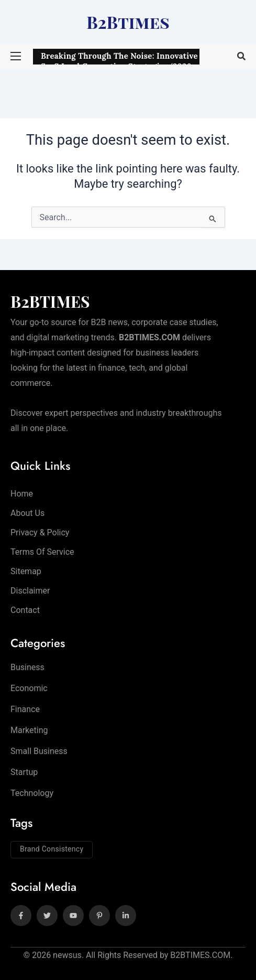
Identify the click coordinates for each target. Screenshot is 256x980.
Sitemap (26, 571)
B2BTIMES (50, 301)
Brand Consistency (52, 849)
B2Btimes (128, 22)
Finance (25, 709)
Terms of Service (42, 552)
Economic (29, 688)
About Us (27, 513)
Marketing (29, 730)
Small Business (39, 751)
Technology (32, 793)
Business (27, 667)
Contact (25, 610)
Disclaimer (30, 591)
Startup (24, 772)
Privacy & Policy (40, 532)
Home (22, 494)
